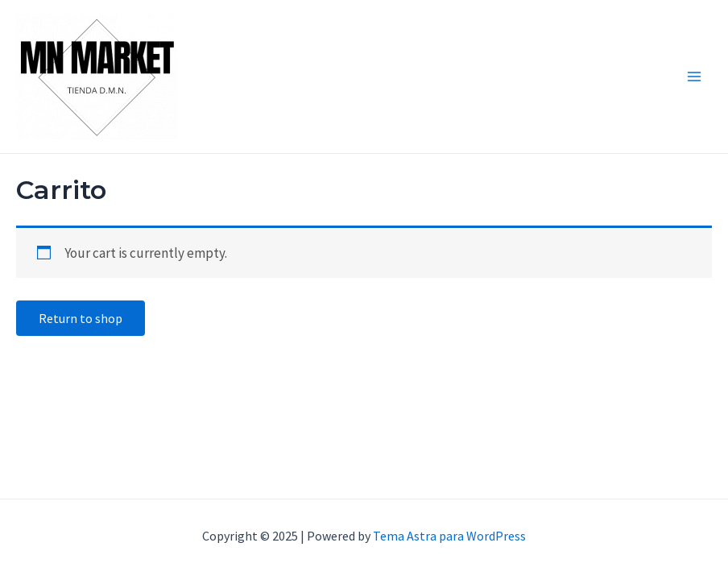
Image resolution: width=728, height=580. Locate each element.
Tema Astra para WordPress (449, 536)
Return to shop (81, 318)
